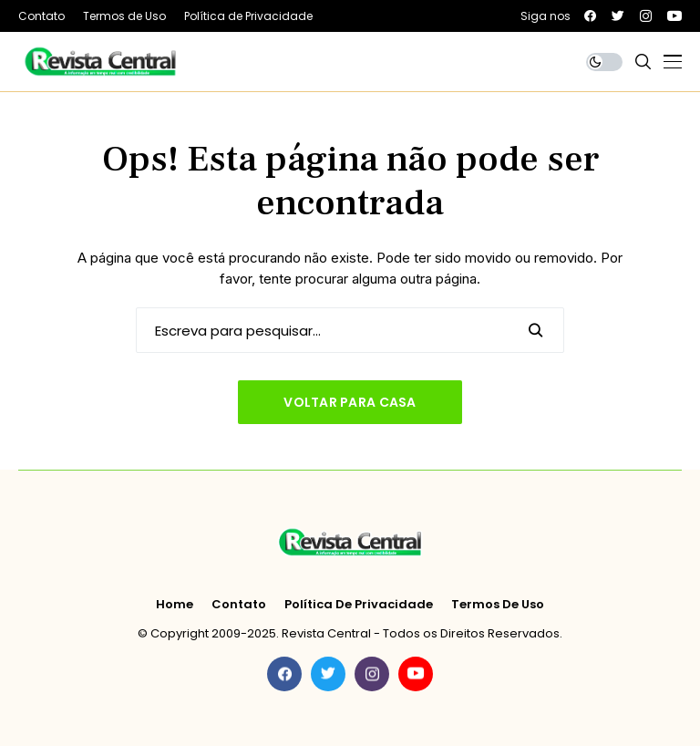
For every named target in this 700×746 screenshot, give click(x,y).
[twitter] (618, 16)
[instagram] (646, 16)
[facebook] (590, 16)
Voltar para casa (350, 402)
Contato (239, 605)
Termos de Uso (498, 605)
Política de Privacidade (359, 605)
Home (175, 605)
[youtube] (674, 16)
